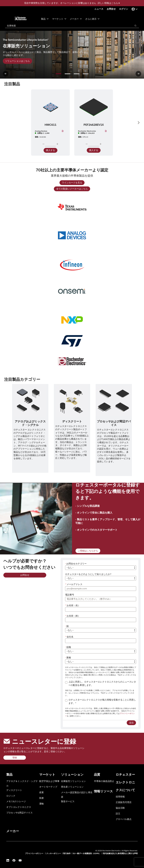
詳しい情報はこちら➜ (109, 3)
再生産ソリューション (72, 787)
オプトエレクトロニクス (19, 807)
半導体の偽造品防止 (104, 781)
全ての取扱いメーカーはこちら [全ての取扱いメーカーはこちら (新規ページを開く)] (72, 189)
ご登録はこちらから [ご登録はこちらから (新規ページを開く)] (88, 551)
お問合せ (111, 9)
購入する (50, 150)
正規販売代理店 (124, 802)
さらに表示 (92, 19)
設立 (118, 813)
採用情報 (120, 796)
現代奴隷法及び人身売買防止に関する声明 (120, 853)
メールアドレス (74, 584)
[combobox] (67, 26)
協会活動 (120, 808)
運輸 (41, 804)
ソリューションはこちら (17, 61)
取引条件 (67, 853)
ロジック (11, 796)
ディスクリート (14, 790)
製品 (45, 19)
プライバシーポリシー (34, 853)
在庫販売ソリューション (73, 781)
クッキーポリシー (54, 853)
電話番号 (70, 595)
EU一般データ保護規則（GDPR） (87, 853)
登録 (15, 758)
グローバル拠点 (124, 819)
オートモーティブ (48, 787)
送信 (131, 723)
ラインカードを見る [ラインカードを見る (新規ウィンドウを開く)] (72, 183)
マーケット (59, 19)
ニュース (99, 9)
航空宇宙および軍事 (49, 781)
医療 (41, 798)
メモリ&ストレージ (16, 801)
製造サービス (68, 801)
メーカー (76, 19)
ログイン (124, 9)
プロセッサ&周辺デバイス (19, 813)
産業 (41, 792)
